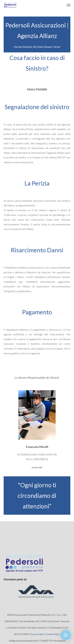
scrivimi (37, 468)
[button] (66, 635)
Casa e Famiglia (37, 89)
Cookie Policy (52, 634)
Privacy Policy (37, 634)
